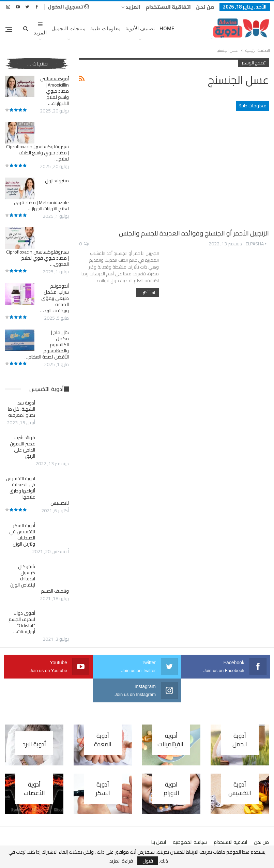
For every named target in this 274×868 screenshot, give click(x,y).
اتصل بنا (159, 842)
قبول (148, 861)
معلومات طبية (105, 29)
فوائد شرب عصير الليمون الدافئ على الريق (22, 447)
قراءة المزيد (121, 861)
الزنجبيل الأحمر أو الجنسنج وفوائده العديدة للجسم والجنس (194, 233)
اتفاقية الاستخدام (168, 7)
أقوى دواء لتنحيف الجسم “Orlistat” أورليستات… (22, 622)
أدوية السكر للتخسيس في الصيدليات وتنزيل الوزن (22, 535)
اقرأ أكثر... (147, 293)
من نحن (205, 7)
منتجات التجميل (68, 29)
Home (167, 29)
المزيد (131, 7)
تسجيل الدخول (68, 7)
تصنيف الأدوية (140, 29)
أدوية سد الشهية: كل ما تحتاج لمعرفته (21, 409)
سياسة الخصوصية (190, 842)
